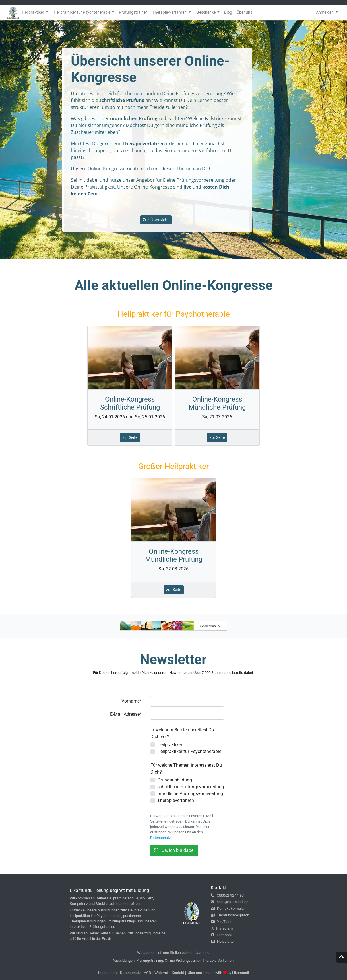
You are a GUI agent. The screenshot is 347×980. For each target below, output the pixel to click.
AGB (147, 973)
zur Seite (130, 437)
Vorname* (132, 701)
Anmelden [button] (325, 12)
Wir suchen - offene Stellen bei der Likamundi (174, 953)
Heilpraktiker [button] (33, 12)
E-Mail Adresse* (126, 714)
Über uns (195, 973)
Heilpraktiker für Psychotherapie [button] (82, 12)
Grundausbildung (175, 780)
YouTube (221, 922)
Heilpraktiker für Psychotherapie (189, 751)
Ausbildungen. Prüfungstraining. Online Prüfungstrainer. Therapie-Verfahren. (173, 960)
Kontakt (178, 973)
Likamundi (240, 973)
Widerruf (161, 973)
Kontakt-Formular (228, 908)
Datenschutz (160, 838)
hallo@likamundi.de (230, 902)
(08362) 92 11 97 (227, 895)
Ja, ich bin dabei (174, 850)
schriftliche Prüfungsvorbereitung (191, 787)
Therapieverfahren (176, 800)
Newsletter (223, 941)
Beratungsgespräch (230, 915)
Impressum (107, 973)
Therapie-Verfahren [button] (170, 12)
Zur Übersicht (156, 220)
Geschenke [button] (206, 12)
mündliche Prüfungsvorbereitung (190, 794)
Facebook (222, 935)
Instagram (222, 928)
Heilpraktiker (170, 745)
